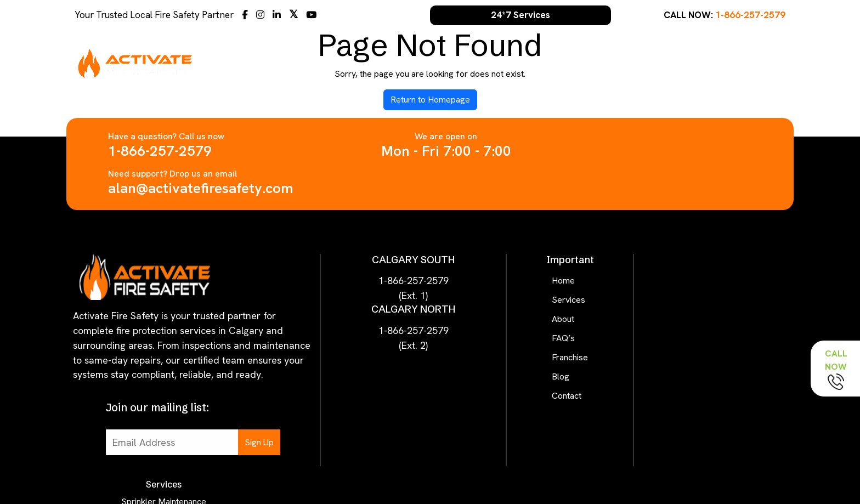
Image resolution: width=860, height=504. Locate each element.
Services (551, 62)
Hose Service (701, 392)
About (596, 62)
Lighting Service (701, 296)
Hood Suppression (702, 315)
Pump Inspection (702, 430)
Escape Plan (701, 353)
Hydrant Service (701, 411)
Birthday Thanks (701, 373)
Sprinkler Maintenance (702, 238)
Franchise (683, 62)
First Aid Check (702, 334)
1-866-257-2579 (750, 15)
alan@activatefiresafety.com (638, 151)
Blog (727, 62)
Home (506, 62)
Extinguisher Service (701, 257)
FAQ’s (635, 62)
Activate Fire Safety (426, 464)
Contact (768, 62)
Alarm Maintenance (702, 277)
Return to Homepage (430, 100)
